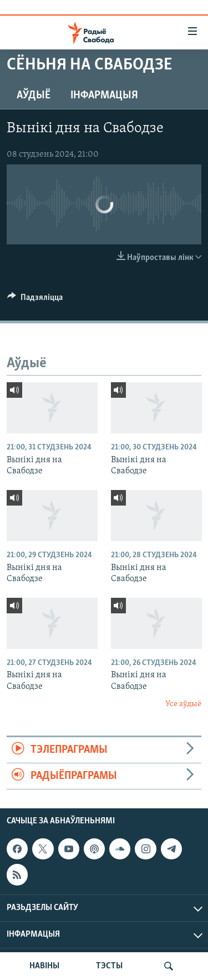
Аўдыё (34, 96)
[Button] (35, 300)
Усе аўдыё (183, 704)
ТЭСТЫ (109, 966)
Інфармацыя (104, 96)
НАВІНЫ (44, 966)
